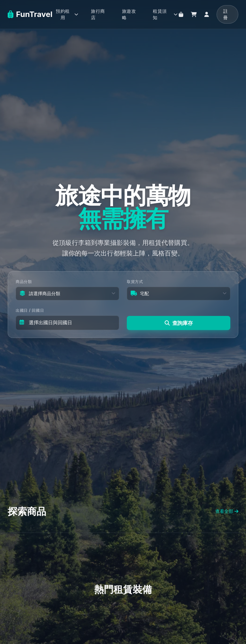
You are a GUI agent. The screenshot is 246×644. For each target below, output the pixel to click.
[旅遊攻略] (131, 14)
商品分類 (24, 282)
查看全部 (227, 511)
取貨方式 (135, 282)
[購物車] (194, 14)
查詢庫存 (179, 322)
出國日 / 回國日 (30, 311)
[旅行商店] (181, 14)
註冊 (225, 14)
